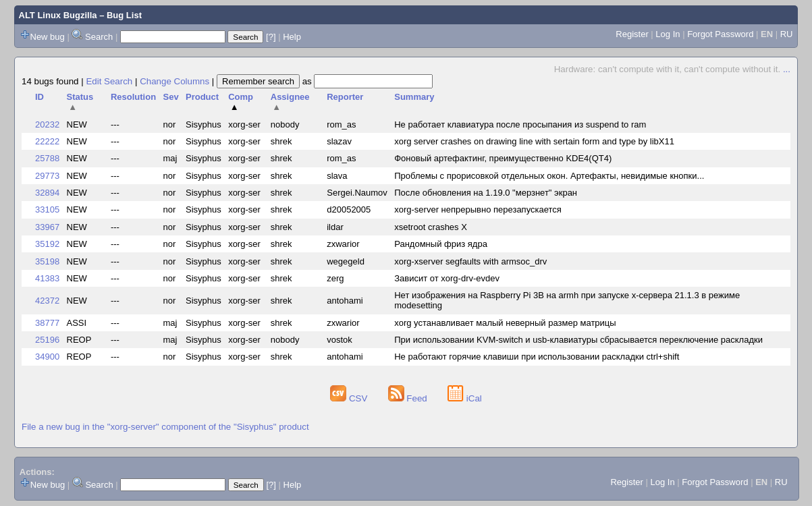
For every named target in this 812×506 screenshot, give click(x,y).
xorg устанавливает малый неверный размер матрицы (505, 323)
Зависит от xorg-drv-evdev (447, 278)
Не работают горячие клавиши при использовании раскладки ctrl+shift (537, 357)
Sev (170, 97)
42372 (47, 301)
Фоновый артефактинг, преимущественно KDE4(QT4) (503, 158)
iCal (465, 398)
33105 (47, 209)
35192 (47, 244)
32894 (47, 193)
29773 (47, 176)
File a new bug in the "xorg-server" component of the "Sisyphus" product (165, 427)
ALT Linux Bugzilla (58, 15)
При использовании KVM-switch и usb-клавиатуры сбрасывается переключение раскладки (578, 340)
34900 (47, 357)
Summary (414, 97)
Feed (409, 398)
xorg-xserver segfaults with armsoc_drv (470, 261)
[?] (271, 37)
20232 (47, 124)
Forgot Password (720, 34)
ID (39, 97)
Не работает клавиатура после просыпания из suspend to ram (520, 124)
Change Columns (174, 81)
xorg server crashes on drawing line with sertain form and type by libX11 (534, 141)
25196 (47, 340)
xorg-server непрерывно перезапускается (478, 209)
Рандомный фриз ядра (441, 244)
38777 (47, 323)
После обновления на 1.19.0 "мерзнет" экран (486, 193)
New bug (48, 37)
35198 (47, 261)
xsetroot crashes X (431, 227)
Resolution (133, 97)
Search (99, 37)
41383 (47, 278)
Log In (668, 34)
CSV (350, 398)
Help (292, 37)
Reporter (345, 97)
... (787, 69)
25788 (47, 158)
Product (202, 97)
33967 (47, 227)
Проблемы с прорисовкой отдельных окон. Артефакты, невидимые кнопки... (549, 176)
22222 (47, 141)
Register (632, 34)
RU (787, 34)
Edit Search (109, 81)
